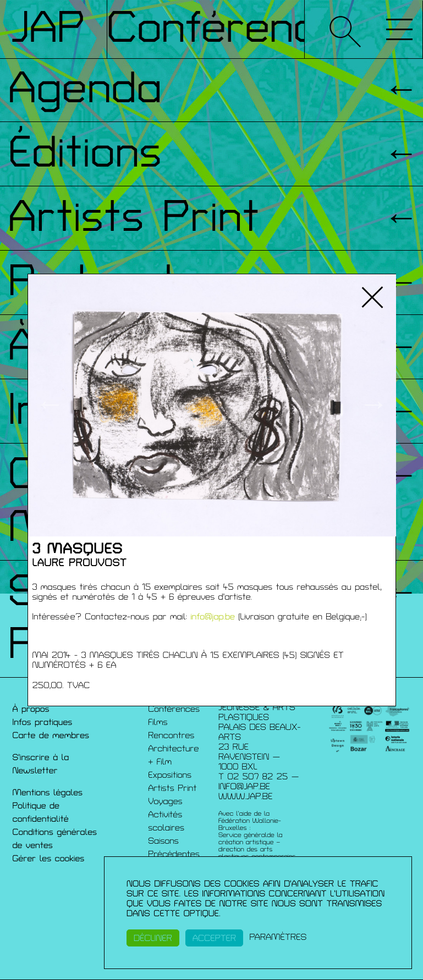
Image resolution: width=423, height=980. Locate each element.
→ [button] (374, 405)
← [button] (50, 405)
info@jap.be (213, 617)
